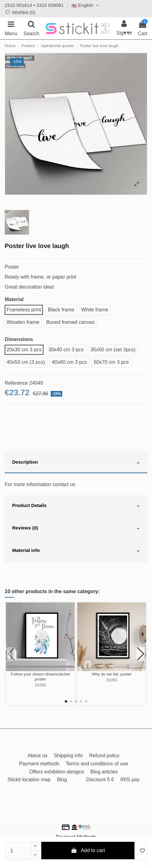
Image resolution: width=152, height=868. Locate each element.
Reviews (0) (76, 529)
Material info (76, 551)
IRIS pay (130, 780)
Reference (16, 383)
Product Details (76, 506)
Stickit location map (29, 780)
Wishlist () (20, 12)
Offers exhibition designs (57, 772)
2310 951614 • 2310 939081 (34, 5)
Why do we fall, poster (112, 674)
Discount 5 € (100, 780)
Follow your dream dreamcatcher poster (40, 677)
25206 (40, 685)
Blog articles (104, 772)
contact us (64, 484)
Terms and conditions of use (97, 764)
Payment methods (39, 764)
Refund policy (104, 756)
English (86, 5)
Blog (62, 780)
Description (76, 463)
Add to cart (88, 850)
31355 (112, 680)
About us (37, 756)
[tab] (76, 463)
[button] (66, 701)
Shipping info (68, 756)
